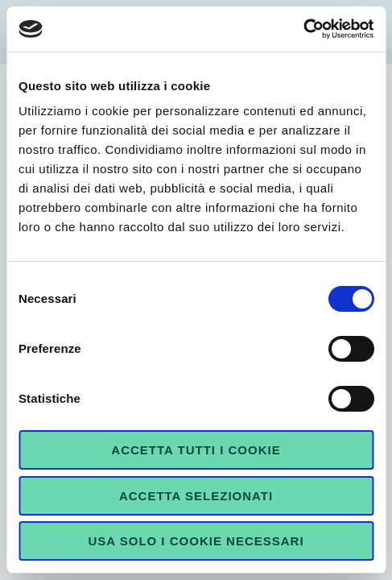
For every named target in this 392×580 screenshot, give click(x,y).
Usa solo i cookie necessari (196, 541)
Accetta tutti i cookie (196, 450)
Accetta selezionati (196, 496)
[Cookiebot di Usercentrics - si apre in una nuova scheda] (303, 29)
